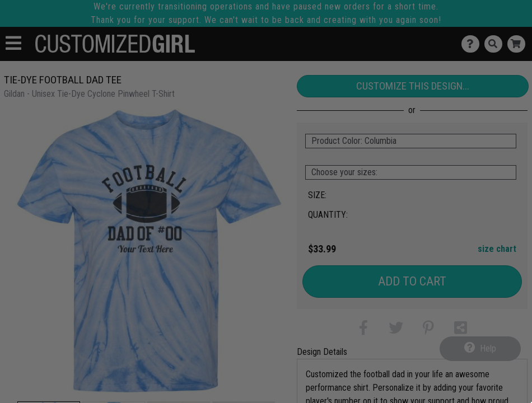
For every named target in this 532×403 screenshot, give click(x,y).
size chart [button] (497, 249)
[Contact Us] (473, 44)
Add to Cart (412, 281)
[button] (363, 330)
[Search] (496, 44)
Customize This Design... (413, 86)
